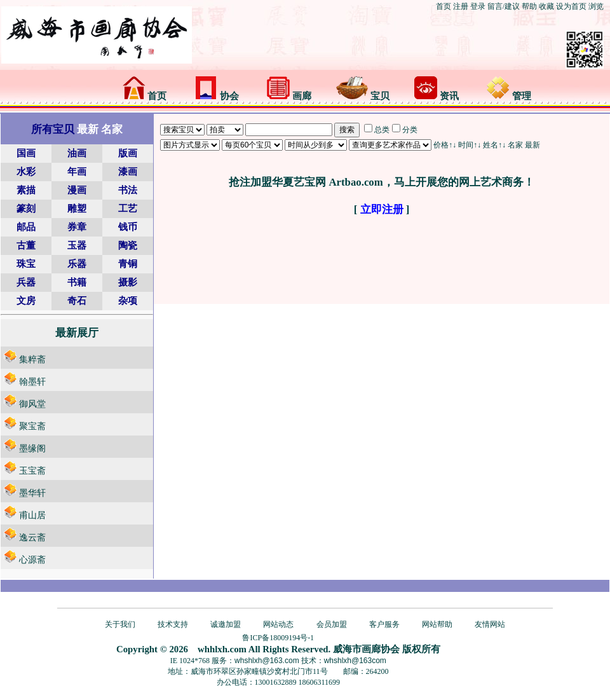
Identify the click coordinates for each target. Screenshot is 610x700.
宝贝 (363, 96)
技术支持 (173, 624)
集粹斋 (32, 360)
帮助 (529, 6)
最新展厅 (77, 333)
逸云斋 (32, 538)
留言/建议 (504, 6)
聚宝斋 (32, 426)
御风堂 (32, 404)
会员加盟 (332, 624)
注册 (461, 6)
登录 (478, 6)
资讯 (437, 96)
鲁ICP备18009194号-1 (278, 638)
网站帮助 (437, 624)
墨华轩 (32, 493)
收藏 (546, 6)
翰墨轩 (32, 382)
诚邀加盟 (226, 624)
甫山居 (32, 515)
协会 (217, 96)
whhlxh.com (222, 649)
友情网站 (490, 624)
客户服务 (384, 624)
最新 (532, 145)
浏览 (596, 6)
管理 (509, 96)
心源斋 (32, 560)
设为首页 (571, 6)
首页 (444, 6)
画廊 (289, 96)
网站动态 (278, 624)
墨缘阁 (32, 449)
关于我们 (120, 624)
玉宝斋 (32, 471)
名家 (515, 145)
